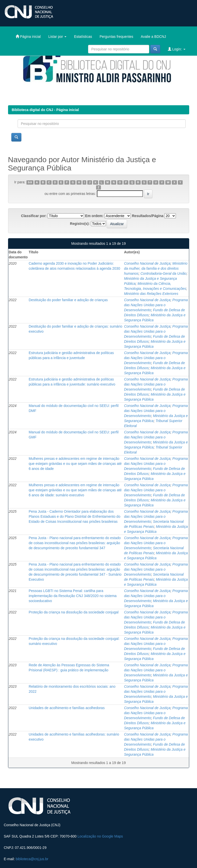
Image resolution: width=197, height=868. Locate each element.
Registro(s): (80, 224)
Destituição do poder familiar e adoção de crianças (68, 300)
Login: (177, 49)
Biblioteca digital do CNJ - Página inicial (45, 110)
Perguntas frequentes (116, 37)
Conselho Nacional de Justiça (147, 263)
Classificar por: (34, 216)
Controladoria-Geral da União (163, 273)
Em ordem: (94, 216)
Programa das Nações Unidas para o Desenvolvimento (156, 305)
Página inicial (28, 36)
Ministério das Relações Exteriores (151, 294)
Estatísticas (83, 37)
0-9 (30, 182)
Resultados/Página (148, 216)
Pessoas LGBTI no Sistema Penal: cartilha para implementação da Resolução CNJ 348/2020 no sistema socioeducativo (73, 596)
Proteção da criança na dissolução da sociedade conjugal (74, 612)
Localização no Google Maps (100, 836)
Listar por (57, 37)
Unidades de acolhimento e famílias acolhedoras (67, 708)
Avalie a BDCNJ (153, 37)
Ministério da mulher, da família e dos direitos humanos (156, 268)
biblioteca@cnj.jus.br (32, 859)
